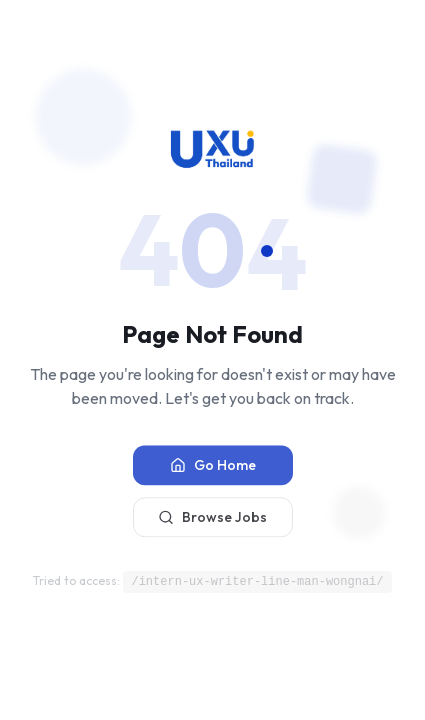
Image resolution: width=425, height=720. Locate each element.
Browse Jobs (212, 520)
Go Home (213, 468)
